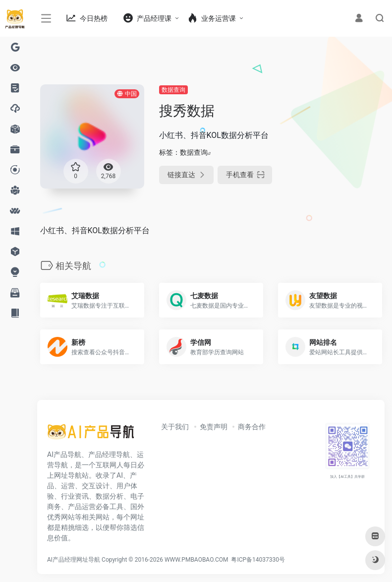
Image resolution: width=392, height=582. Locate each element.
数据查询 (173, 90)
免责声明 (214, 427)
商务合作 (252, 427)
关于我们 (175, 427)
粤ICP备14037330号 (258, 560)
